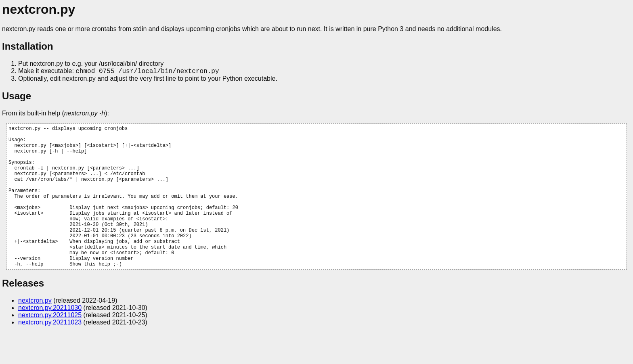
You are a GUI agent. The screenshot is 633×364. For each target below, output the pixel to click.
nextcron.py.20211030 (50, 339)
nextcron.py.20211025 (50, 346)
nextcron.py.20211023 (50, 354)
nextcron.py (35, 332)
